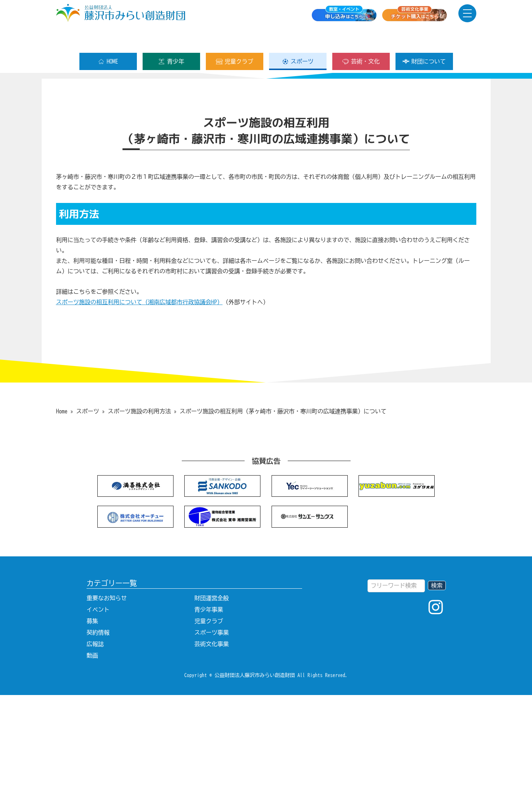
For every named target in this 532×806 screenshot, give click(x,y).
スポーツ (298, 38)
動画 (92, 766)
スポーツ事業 (212, 744)
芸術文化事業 (212, 755)
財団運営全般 (212, 709)
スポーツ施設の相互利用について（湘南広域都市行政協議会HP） (139, 413)
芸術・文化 (361, 38)
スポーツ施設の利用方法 (139, 522)
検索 (437, 696)
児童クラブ (234, 38)
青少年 (171, 38)
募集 (92, 732)
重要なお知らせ (107, 709)
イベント (98, 721)
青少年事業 (209, 721)
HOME (108, 38)
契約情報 (98, 744)
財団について (424, 38)
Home (62, 522)
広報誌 (95, 755)
